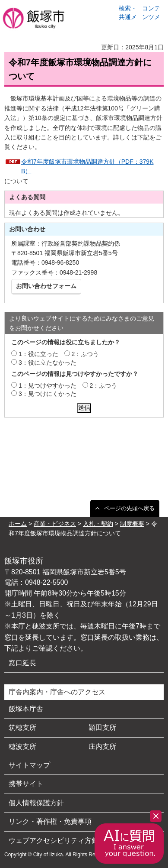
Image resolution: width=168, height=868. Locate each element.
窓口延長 (22, 663)
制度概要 (132, 524)
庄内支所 (102, 747)
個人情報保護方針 (36, 803)
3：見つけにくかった (48, 394)
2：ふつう (86, 354)
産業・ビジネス (55, 524)
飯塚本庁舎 (26, 709)
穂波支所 (22, 747)
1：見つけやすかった (48, 385)
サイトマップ (29, 765)
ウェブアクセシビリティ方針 (54, 840)
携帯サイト (26, 784)
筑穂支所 (22, 727)
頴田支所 (102, 727)
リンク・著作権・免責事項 (50, 821)
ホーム (18, 524)
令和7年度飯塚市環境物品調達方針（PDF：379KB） (87, 166)
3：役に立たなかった (48, 363)
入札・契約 (98, 524)
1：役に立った (38, 354)
